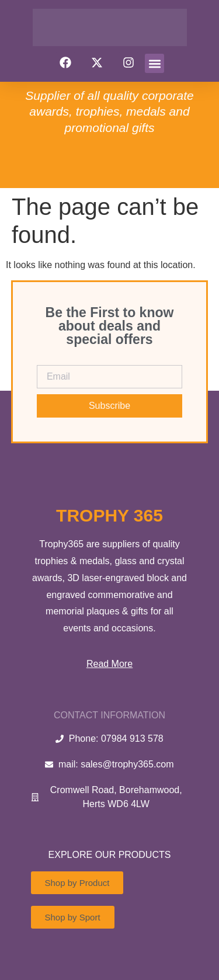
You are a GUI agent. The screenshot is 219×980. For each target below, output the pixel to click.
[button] (154, 63)
